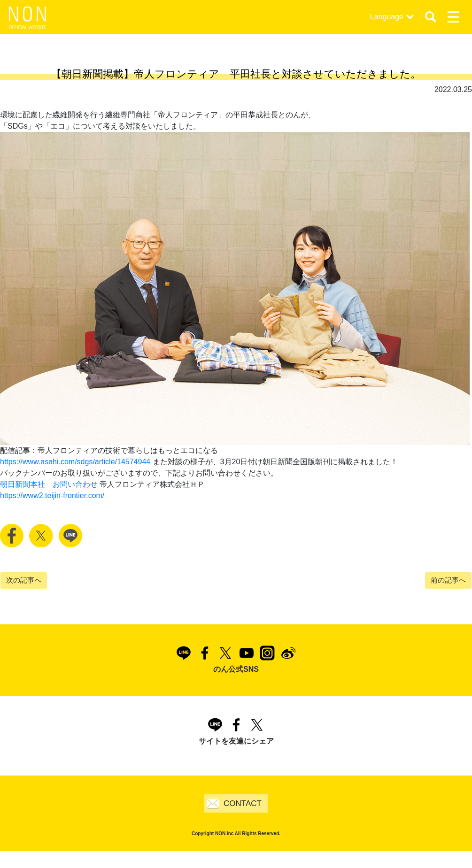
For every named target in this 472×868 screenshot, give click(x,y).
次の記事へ (24, 580)
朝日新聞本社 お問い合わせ (49, 484)
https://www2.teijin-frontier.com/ (52, 495)
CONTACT (243, 803)
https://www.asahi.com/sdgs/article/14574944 (75, 462)
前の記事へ (448, 580)
